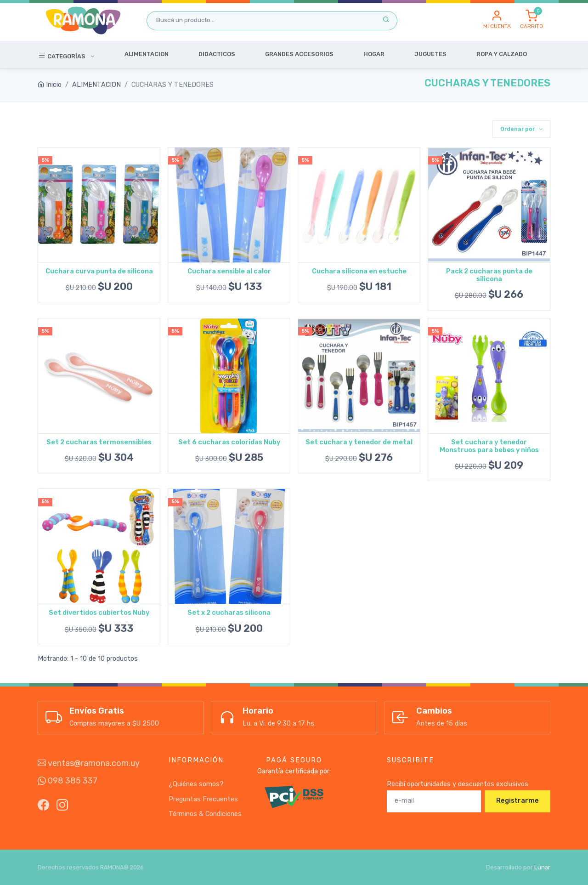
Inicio (50, 85)
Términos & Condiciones (205, 814)
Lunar (542, 867)
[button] (497, 20)
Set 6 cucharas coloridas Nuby (229, 442)
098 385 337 (68, 781)
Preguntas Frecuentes (203, 799)
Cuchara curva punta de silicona (99, 271)
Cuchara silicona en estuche (359, 271)
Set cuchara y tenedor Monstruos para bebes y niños (489, 446)
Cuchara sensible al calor (229, 271)
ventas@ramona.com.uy (89, 763)
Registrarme (517, 801)
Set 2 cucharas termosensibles (99, 442)
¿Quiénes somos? (196, 784)
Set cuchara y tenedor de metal (359, 442)
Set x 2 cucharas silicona (229, 613)
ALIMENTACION (96, 85)
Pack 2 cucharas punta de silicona (489, 275)
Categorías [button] (62, 56)
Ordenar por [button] (518, 129)
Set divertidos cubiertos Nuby (99, 613)
